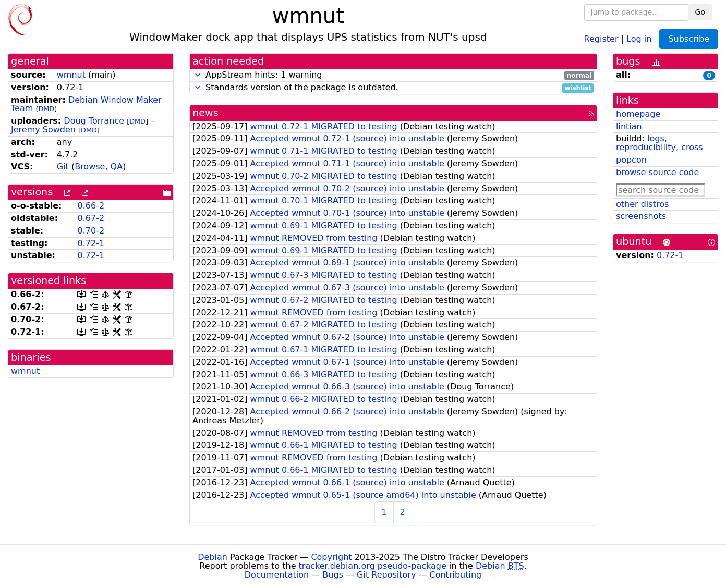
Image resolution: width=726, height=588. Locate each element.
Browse (90, 167)
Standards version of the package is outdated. (393, 88)
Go (700, 12)
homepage (638, 114)
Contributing (456, 575)
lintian (629, 126)
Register (601, 38)
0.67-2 (91, 218)
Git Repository (386, 575)
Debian (213, 557)
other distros (642, 204)
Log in (639, 38)
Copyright (331, 557)
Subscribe (689, 39)
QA (117, 167)
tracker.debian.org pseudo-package (373, 566)
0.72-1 (91, 243)
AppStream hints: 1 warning (393, 75)
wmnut (71, 75)
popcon (631, 160)
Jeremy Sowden (43, 130)
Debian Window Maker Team (86, 104)
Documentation (277, 575)
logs (656, 138)
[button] (198, 75)
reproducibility (646, 147)
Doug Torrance (94, 121)
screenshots (641, 216)
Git (63, 167)
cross (692, 147)
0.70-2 (91, 231)
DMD (46, 109)
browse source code (657, 172)
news (205, 113)
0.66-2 (91, 206)
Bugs (333, 575)
